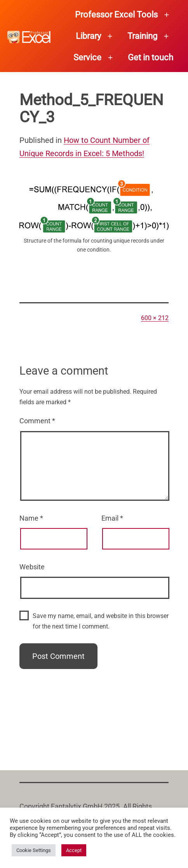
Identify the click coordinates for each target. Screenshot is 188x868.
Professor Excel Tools (116, 15)
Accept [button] (74, 850)
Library (88, 36)
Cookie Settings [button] (34, 850)
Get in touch (151, 57)
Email (112, 518)
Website (32, 567)
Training (142, 36)
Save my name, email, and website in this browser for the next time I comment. (101, 621)
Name (31, 518)
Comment (37, 421)
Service (87, 57)
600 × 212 (155, 318)
